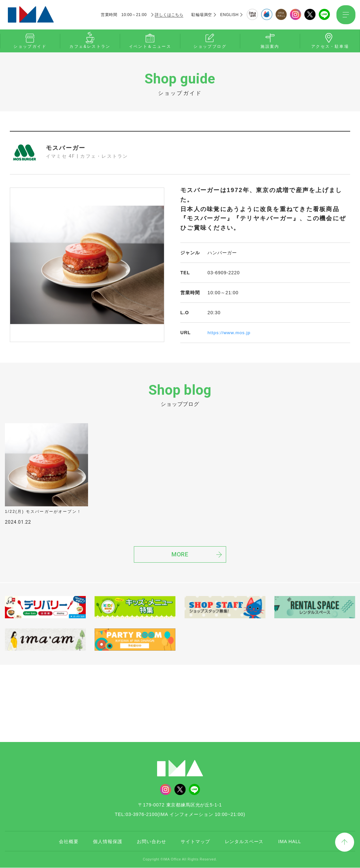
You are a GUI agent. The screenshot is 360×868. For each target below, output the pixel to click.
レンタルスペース (244, 842)
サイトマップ (195, 842)
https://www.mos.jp (229, 333)
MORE (180, 555)
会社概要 (69, 842)
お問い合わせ (151, 842)
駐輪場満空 (201, 15)
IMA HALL (290, 842)
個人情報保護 (108, 842)
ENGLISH (229, 15)
